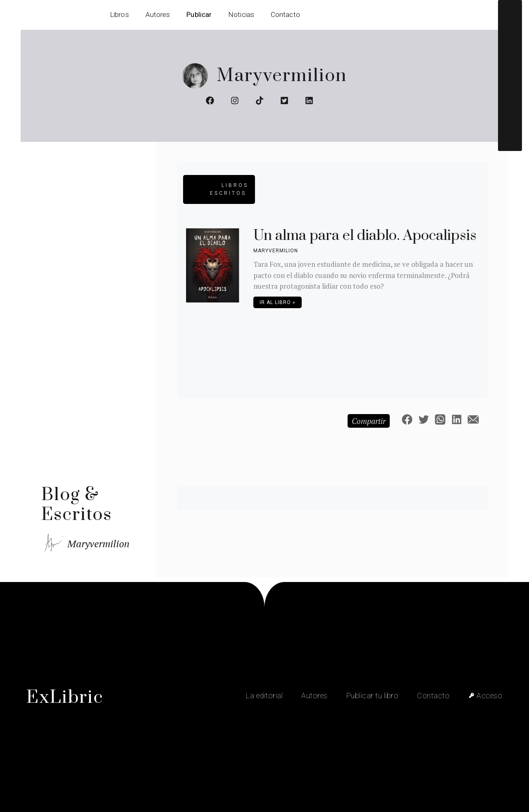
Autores (158, 14)
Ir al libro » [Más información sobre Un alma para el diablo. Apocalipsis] (278, 302)
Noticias (241, 14)
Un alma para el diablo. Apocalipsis (365, 236)
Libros (119, 14)
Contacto (285, 14)
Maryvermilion (282, 76)
